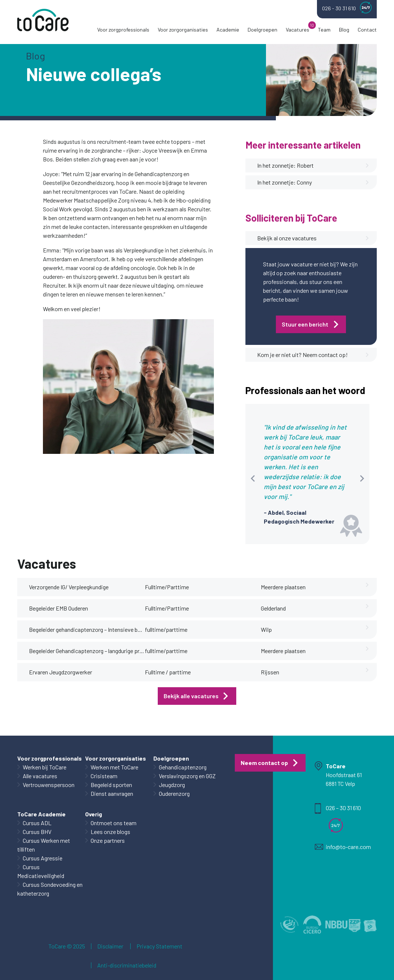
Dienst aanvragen (112, 793)
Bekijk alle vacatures (191, 696)
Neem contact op (264, 763)
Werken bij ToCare (45, 767)
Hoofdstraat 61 (344, 775)
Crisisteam (104, 776)
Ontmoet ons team (114, 823)
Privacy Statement (159, 946)
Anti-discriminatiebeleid (127, 965)
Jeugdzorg (172, 785)
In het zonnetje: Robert (313, 165)
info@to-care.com (348, 847)
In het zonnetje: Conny (313, 182)
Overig (94, 814)
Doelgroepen (262, 30)
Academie (228, 30)
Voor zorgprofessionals (123, 30)
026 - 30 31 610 (347, 8)
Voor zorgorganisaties (183, 30)
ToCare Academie (41, 814)
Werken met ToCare (114, 767)
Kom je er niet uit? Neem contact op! (313, 355)
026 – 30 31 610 (343, 808)
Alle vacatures (40, 776)
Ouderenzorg (174, 793)
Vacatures (298, 30)
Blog (344, 30)
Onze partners (108, 840)
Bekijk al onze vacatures (313, 238)
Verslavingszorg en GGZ (187, 776)
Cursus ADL (37, 823)
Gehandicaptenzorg (183, 767)
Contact (367, 30)
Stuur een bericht (305, 324)
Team (324, 30)
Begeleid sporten (111, 785)
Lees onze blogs (110, 832)
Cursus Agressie (43, 858)
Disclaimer (110, 946)
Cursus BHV (37, 832)
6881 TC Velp (340, 784)
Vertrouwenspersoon (49, 785)
